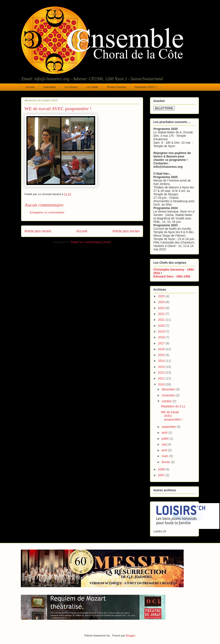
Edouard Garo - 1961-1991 (172, 276)
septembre (169, 427)
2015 (162, 355)
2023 (162, 308)
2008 (162, 469)
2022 (162, 314)
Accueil (30, 87)
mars (165, 456)
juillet (165, 439)
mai (164, 444)
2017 (162, 343)
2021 (162, 320)
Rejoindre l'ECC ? (146, 87)
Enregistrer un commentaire (47, 212)
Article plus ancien (126, 231)
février (166, 462)
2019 (162, 331)
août (165, 433)
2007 (162, 475)
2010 (162, 384)
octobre (167, 401)
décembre (169, 389)
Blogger (131, 636)
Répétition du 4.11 (173, 406)
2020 (162, 326)
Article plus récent (38, 231)
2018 (162, 337)
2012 (162, 373)
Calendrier (49, 87)
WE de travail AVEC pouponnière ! (172, 416)
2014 (162, 361)
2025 (162, 296)
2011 (162, 378)
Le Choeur (71, 87)
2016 (162, 349)
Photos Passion (116, 87)
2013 (162, 367)
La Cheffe (92, 87)
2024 (162, 302)
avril (165, 450)
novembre (169, 395)
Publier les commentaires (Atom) (91, 242)
